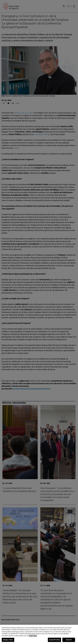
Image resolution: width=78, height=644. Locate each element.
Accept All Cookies (54, 640)
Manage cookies (8, 640)
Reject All (69, 640)
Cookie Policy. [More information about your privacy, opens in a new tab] (33, 636)
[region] (39, 634)
